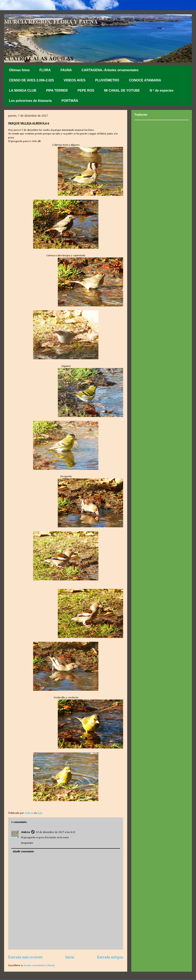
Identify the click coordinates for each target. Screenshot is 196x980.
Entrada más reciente (25, 957)
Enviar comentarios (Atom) (39, 965)
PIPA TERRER (57, 90)
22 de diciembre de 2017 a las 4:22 (56, 832)
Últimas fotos (19, 70)
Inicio (70, 957)
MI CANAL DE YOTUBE (122, 90)
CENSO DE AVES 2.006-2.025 (31, 80)
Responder (27, 843)
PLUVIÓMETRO (107, 80)
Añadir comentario (23, 852)
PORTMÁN (70, 101)
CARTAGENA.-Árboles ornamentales (110, 70)
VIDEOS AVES (75, 80)
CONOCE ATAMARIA (145, 80)
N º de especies (162, 90)
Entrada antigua (110, 957)
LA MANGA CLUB (23, 90)
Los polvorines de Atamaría (30, 101)
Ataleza (25, 832)
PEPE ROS (86, 90)
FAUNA (66, 70)
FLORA (45, 70)
